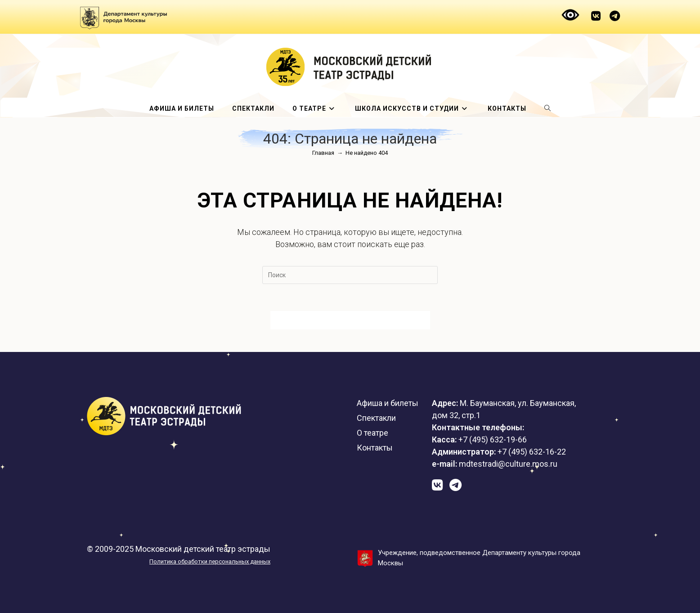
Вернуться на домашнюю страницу (350, 320)
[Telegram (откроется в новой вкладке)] (612, 16)
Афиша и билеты (388, 403)
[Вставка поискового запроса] (350, 275)
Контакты (375, 448)
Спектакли (376, 418)
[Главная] (323, 153)
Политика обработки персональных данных (210, 561)
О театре (372, 433)
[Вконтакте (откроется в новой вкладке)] (596, 16)
